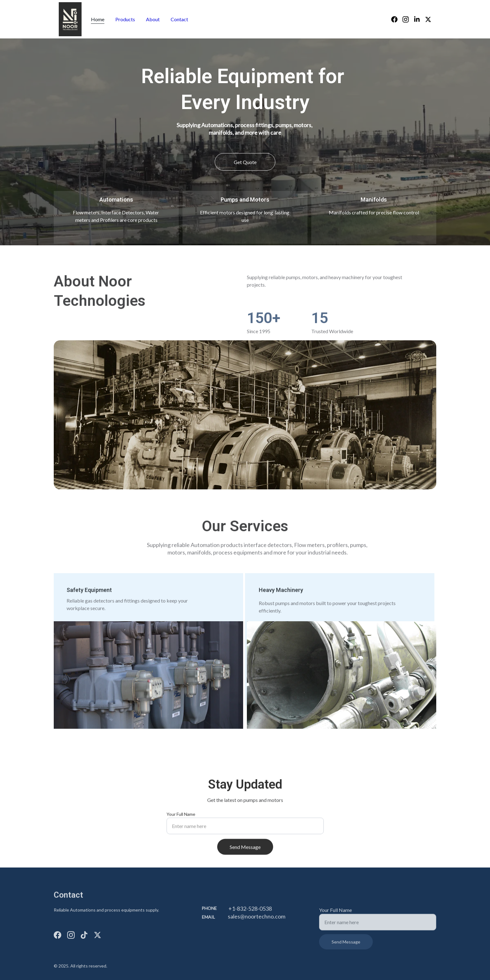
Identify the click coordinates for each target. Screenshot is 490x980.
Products (125, 19)
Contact (179, 19)
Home (98, 19)
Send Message (245, 852)
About (153, 19)
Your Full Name (181, 820)
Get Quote (245, 162)
